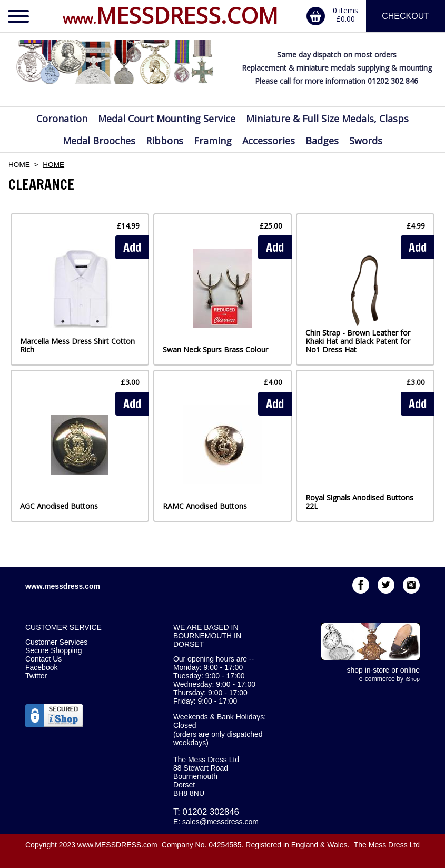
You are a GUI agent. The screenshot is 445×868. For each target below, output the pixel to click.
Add (132, 247)
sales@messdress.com (220, 822)
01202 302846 (211, 812)
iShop (413, 679)
